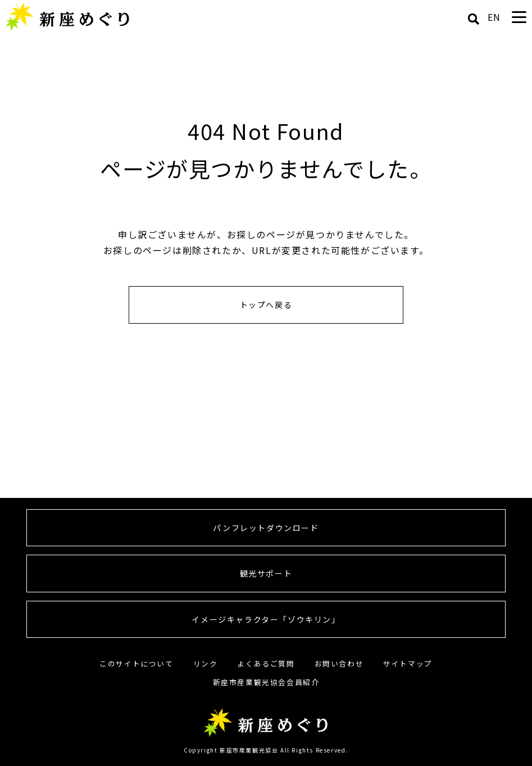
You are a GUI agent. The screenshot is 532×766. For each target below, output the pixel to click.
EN (494, 17)
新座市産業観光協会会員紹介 (266, 682)
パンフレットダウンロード (266, 528)
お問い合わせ (339, 663)
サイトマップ (408, 663)
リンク (206, 663)
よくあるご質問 (266, 663)
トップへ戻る (266, 305)
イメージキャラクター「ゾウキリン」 (266, 619)
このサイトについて (136, 663)
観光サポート (266, 573)
